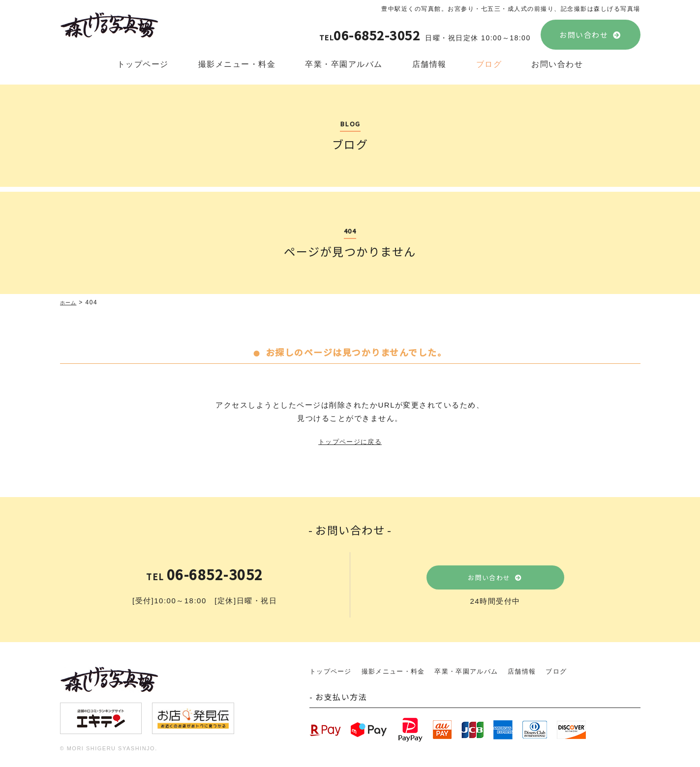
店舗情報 (429, 64)
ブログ (489, 64)
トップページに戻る (350, 442)
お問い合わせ (584, 35)
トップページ (143, 64)
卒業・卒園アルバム (344, 64)
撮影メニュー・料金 (237, 64)
